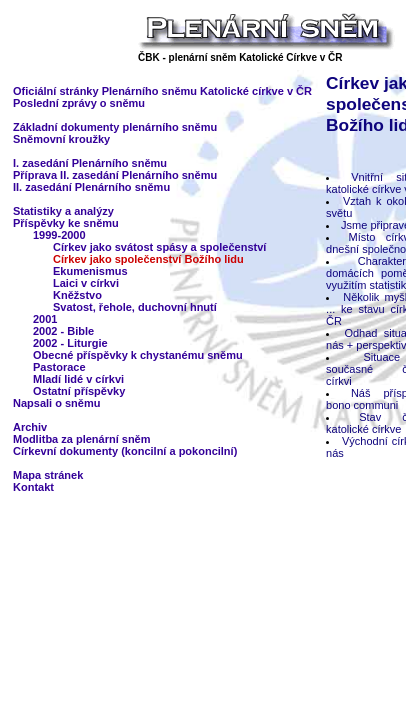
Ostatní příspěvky (79, 391)
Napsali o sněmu (56, 403)
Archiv (30, 427)
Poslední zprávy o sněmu (79, 103)
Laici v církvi (86, 283)
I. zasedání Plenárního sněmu (90, 163)
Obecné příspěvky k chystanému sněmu (138, 355)
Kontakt (33, 487)
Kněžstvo (77, 295)
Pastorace (59, 367)
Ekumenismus (90, 271)
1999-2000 (59, 235)
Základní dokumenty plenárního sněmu (115, 127)
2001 (45, 319)
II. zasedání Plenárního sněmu (91, 187)
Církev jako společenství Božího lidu (148, 259)
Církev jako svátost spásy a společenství (159, 247)
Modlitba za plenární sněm (82, 439)
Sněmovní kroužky (61, 139)
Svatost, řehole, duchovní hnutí (135, 307)
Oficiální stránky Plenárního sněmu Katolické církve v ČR (162, 91)
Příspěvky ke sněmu (66, 223)
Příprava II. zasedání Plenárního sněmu (115, 175)
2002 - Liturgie (70, 343)
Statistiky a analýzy (63, 211)
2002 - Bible (63, 331)
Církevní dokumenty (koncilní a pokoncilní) (125, 451)
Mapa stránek (48, 475)
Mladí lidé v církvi (78, 379)
